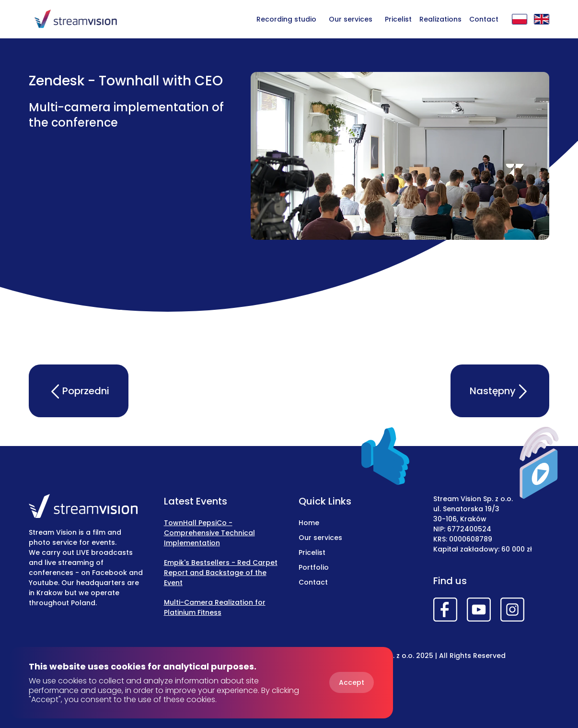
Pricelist (398, 19)
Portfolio (314, 567)
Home (309, 523)
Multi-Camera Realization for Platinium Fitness (215, 607)
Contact (484, 19)
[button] (351, 19)
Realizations (440, 19)
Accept (352, 682)
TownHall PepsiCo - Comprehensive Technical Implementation (209, 533)
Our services (351, 19)
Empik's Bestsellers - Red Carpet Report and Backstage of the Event (221, 573)
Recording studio (286, 19)
